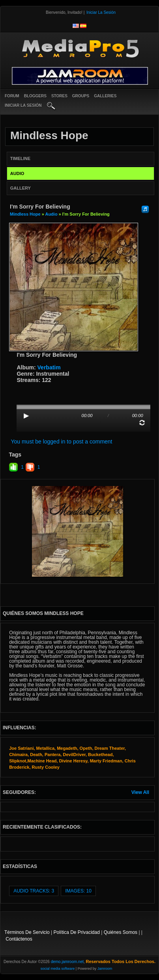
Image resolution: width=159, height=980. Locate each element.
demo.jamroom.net (67, 962)
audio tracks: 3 (34, 891)
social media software (58, 969)
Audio (51, 214)
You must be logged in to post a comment (61, 442)
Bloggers (35, 96)
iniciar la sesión (23, 105)
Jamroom (105, 969)
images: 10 (78, 891)
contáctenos (19, 939)
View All (140, 792)
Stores (59, 96)
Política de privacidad (77, 932)
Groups (81, 96)
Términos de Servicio (27, 932)
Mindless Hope (25, 214)
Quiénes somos (121, 932)
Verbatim (49, 367)
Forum (12, 96)
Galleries (105, 96)
